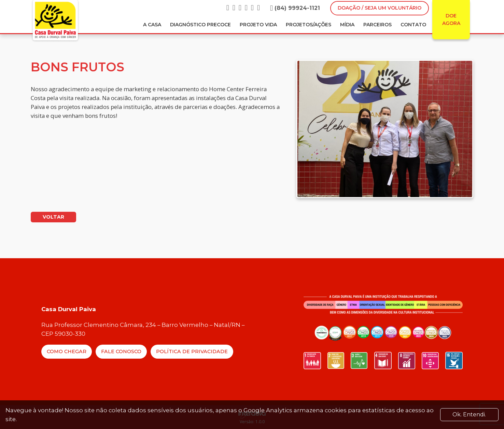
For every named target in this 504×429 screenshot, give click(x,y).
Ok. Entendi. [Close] (469, 414)
